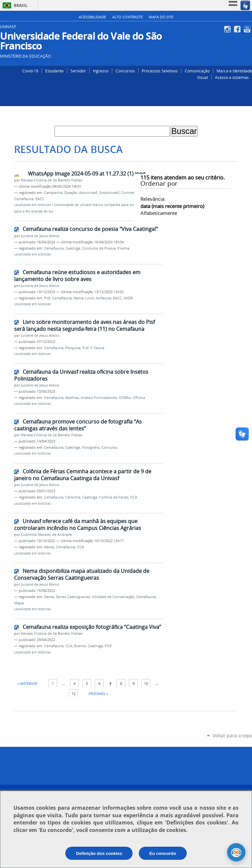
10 (146, 683)
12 (73, 694)
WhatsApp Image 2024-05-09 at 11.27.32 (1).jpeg (87, 174)
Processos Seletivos (160, 71)
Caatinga (73, 248)
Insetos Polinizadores (99, 398)
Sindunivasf (109, 193)
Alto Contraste (127, 17)
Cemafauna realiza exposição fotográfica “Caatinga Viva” (92, 627)
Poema (123, 248)
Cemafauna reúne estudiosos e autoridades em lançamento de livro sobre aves (77, 276)
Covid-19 (30, 71)
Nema (78, 298)
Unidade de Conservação (113, 597)
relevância (152, 199)
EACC (40, 199)
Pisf (47, 298)
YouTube (248, 29)
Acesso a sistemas (232, 77)
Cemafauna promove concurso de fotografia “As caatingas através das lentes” (78, 425)
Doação (71, 193)
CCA (134, 497)
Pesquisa (73, 348)
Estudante (54, 71)
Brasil (21, 5)
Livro (90, 298)
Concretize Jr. (132, 193)
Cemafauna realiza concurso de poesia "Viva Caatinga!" (90, 229)
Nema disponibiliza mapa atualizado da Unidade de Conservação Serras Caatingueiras (82, 574)
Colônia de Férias (114, 497)
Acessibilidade (92, 17)
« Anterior (27, 683)
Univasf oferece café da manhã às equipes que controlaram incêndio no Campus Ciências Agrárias (78, 525)
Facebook (238, 29)
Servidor (78, 71)
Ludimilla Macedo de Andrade (46, 535)
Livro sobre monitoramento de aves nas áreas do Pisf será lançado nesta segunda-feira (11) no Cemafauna (84, 325)
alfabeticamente (159, 213)
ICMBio (125, 398)
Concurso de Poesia (99, 248)
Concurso (109, 447)
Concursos (125, 71)
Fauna (99, 348)
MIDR (128, 298)
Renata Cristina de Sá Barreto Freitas (52, 180)
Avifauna (103, 298)
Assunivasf (88, 193)
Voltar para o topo (232, 736)
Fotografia (91, 447)
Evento (80, 646)
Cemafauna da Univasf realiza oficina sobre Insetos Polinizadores (81, 375)
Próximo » (98, 694)
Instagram (228, 29)
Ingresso (101, 71)
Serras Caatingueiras (73, 597)
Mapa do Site (161, 17)
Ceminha (73, 497)
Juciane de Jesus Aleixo (40, 236)
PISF (108, 646)
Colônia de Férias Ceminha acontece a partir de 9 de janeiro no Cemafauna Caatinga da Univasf (83, 475)
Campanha (53, 193)
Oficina (139, 398)
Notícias (44, 205)
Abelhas (72, 398)
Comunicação (197, 71)
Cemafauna (24, 199)
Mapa (19, 603)
